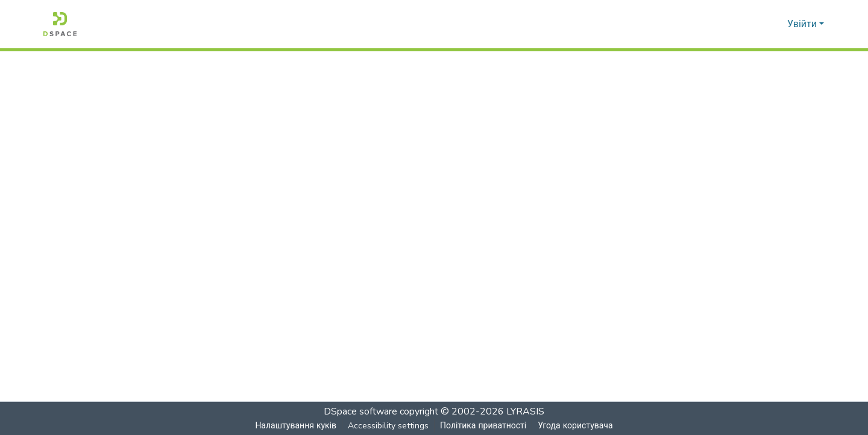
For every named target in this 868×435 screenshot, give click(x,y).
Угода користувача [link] (575, 426)
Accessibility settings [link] (388, 426)
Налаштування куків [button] (295, 426)
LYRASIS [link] (525, 411)
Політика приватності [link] (483, 426)
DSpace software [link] (360, 411)
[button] (60, 24)
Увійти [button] (803, 24)
